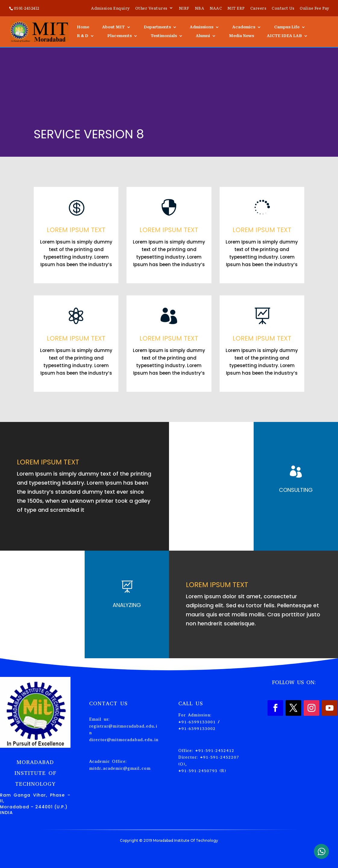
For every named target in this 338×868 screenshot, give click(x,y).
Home (83, 27)
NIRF (184, 8)
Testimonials (164, 36)
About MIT (113, 27)
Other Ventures (151, 8)
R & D (83, 36)
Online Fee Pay (314, 8)
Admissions (202, 27)
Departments (157, 27)
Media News (241, 36)
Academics (244, 27)
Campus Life (287, 27)
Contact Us (283, 8)
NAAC (216, 8)
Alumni (203, 36)
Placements (119, 36)
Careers (258, 8)
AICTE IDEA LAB (284, 36)
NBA (200, 8)
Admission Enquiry (110, 8)
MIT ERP (236, 8)
